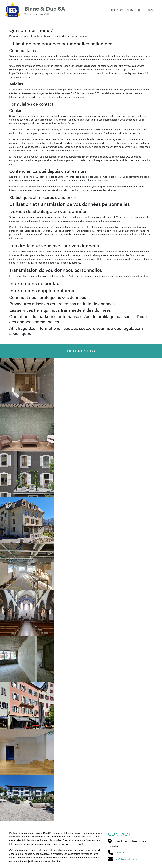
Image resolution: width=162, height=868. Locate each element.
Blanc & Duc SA (45, 8)
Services (133, 10)
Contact (149, 10)
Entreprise (115, 10)
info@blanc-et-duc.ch (126, 859)
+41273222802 (123, 852)
